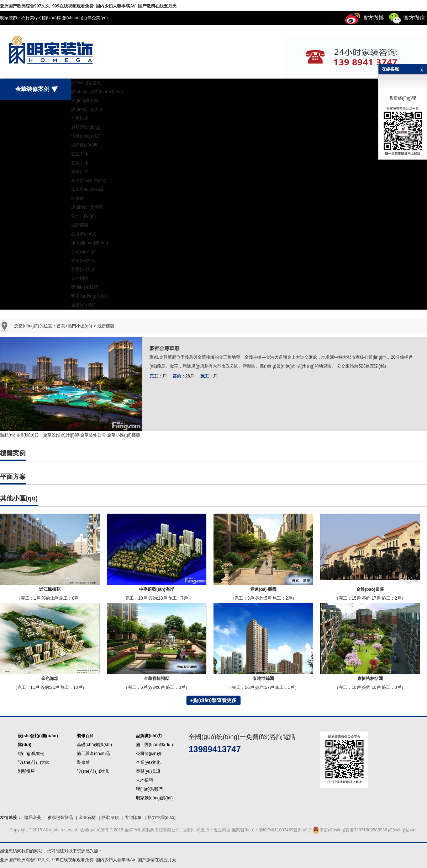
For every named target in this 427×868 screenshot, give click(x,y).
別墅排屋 (80, 118)
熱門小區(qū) (83, 216)
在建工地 (80, 154)
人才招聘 (80, 278)
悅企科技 (223, 830)
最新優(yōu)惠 (85, 145)
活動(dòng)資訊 (86, 136)
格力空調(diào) (162, 818)
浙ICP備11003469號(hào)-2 (285, 830)
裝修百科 (80, 172)
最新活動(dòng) (86, 127)
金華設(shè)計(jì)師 (61, 435)
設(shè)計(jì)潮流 (87, 207)
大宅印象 (133, 818)
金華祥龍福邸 (157, 679)
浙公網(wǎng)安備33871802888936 (350, 830)
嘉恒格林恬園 (370, 679)
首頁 (61, 326)
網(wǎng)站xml (402, 830)
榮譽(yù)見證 (83, 269)
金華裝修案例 (35, 89)
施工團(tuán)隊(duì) (90, 243)
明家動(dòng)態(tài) (89, 296)
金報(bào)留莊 (370, 589)
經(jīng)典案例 (85, 101)
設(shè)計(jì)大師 (87, 109)
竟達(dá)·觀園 (263, 589)
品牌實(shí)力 (84, 234)
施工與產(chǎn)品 (88, 189)
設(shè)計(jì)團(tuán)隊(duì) (97, 92)
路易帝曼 (33, 818)
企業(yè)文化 (83, 261)
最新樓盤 (80, 225)
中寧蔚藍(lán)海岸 (156, 589)
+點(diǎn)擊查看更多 (214, 700)
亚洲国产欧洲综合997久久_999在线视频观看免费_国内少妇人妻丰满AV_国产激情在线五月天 (88, 6)
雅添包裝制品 (60, 818)
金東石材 (87, 818)
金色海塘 (50, 679)
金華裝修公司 (93, 435)
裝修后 (78, 198)
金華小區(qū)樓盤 (124, 435)
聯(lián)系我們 (85, 287)
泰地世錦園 (263, 679)
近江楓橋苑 (50, 589)
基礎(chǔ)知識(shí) (89, 181)
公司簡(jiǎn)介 (84, 252)
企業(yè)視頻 (83, 305)
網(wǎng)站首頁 (86, 83)
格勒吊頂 (110, 818)
